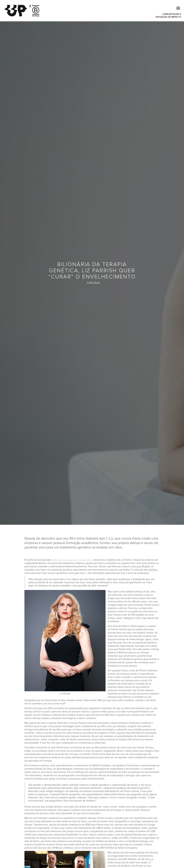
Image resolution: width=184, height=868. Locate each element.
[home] (18, 11)
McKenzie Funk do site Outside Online (73, 560)
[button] (177, 8)
